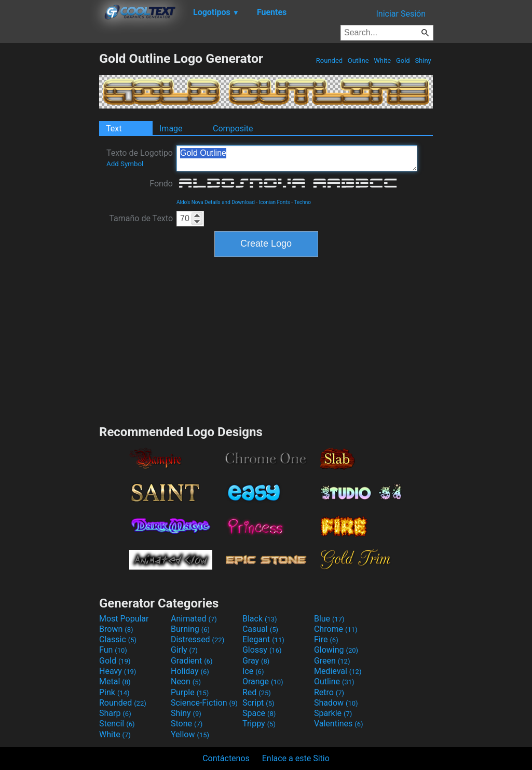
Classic (118, 639)
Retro (329, 692)
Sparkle (333, 713)
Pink (114, 692)
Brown (116, 629)
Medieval (338, 671)
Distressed (197, 639)
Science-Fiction (204, 703)
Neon (186, 681)
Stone (187, 724)
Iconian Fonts (275, 202)
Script (258, 703)
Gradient (192, 661)
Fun (113, 650)
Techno (302, 202)
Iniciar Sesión (401, 14)
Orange (263, 681)
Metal (115, 681)
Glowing (336, 650)
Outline (358, 60)
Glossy (262, 650)
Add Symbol (125, 164)
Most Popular (124, 619)
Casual (260, 629)
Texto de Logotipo (140, 158)
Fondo (161, 184)
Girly (184, 650)
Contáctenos (226, 758)
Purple (190, 692)
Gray (256, 661)
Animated (194, 619)
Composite (233, 129)
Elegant (263, 639)
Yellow (190, 734)
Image (171, 129)
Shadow (336, 703)
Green (332, 661)
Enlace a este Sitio (296, 758)
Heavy (118, 671)
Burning (190, 629)
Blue (329, 619)
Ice (253, 671)
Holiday (190, 671)
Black (260, 619)
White (382, 60)
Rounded (330, 60)
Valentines (339, 724)
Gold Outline (297, 158)
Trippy (259, 724)
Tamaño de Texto (141, 218)
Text (114, 129)
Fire (326, 639)
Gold (403, 60)
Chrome (336, 629)
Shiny (423, 60)
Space (259, 713)
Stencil (117, 724)
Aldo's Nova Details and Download (216, 202)
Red (257, 692)
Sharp (115, 713)
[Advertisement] (49, 207)
